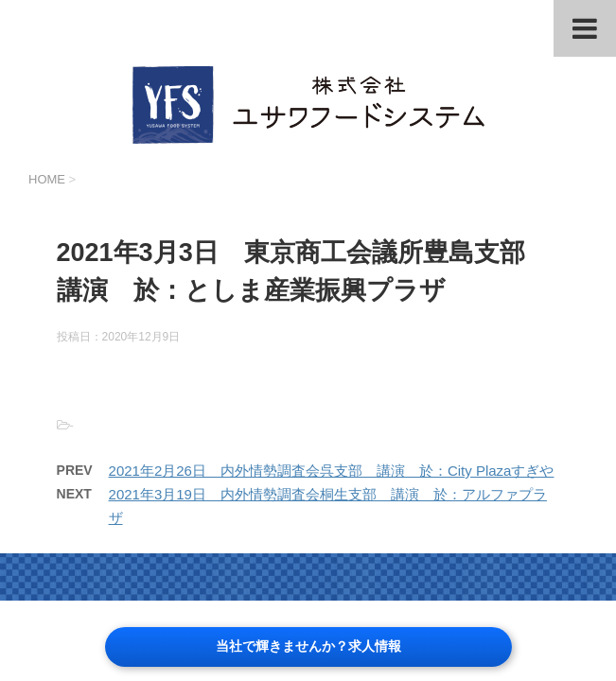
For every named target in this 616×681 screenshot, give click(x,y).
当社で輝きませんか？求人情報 (308, 646)
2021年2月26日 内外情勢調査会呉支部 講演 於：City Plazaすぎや (332, 471)
